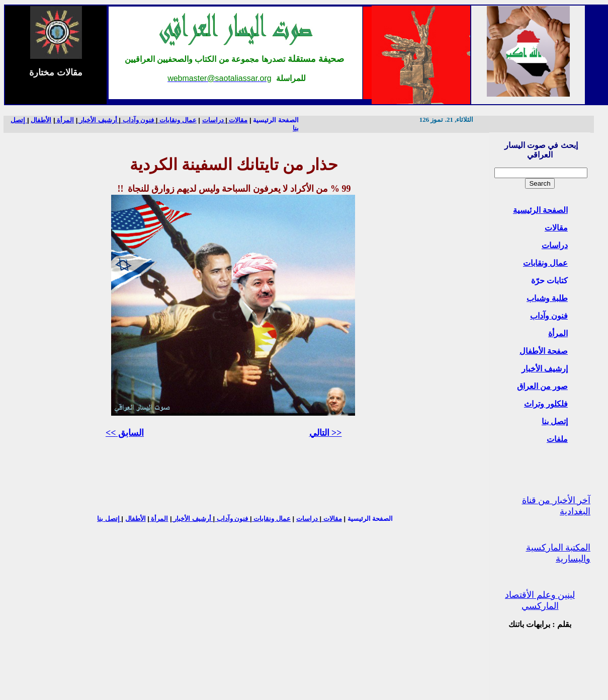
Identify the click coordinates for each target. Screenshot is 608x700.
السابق (125, 433)
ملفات (557, 439)
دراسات (555, 245)
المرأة (558, 333)
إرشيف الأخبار (545, 369)
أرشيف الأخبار (98, 120)
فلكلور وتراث (546, 404)
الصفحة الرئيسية (276, 120)
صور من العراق (542, 386)
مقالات (556, 228)
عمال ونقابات (545, 263)
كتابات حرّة (549, 281)
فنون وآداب (549, 316)
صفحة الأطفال (544, 351)
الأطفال (41, 120)
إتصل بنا (555, 421)
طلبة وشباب (547, 298)
